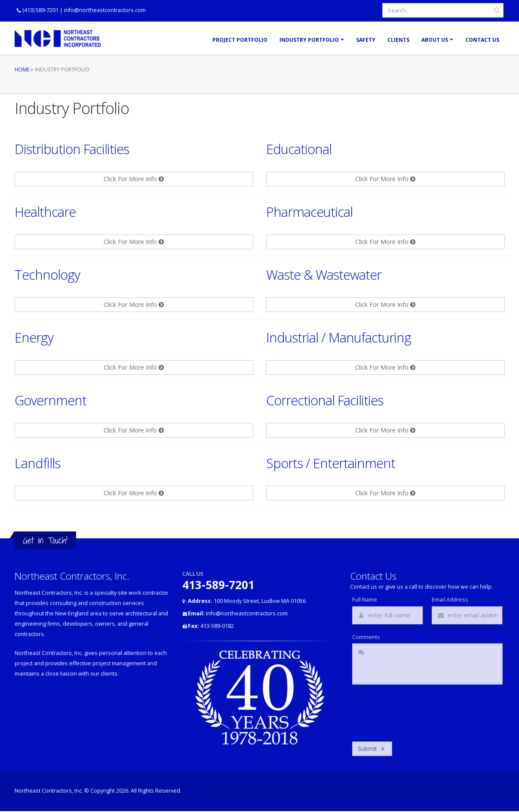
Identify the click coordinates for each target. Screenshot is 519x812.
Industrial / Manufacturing (339, 337)
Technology (47, 275)
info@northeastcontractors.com (105, 10)
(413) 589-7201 (40, 10)
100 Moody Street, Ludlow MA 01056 (247, 601)
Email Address (450, 600)
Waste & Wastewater (324, 275)
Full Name (365, 600)
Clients (398, 40)
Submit (372, 749)
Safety (366, 40)
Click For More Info (134, 179)
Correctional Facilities (325, 400)
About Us (435, 40)
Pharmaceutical (309, 212)
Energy (34, 337)
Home (22, 69)
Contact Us (482, 40)
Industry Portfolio (309, 40)
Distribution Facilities (72, 149)
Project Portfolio (240, 40)
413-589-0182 (211, 626)
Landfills (37, 463)
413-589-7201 (218, 585)
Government (51, 400)
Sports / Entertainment (331, 463)
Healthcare (45, 212)
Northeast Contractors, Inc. (49, 791)
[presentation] (418, 711)
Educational (299, 149)
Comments (366, 637)
